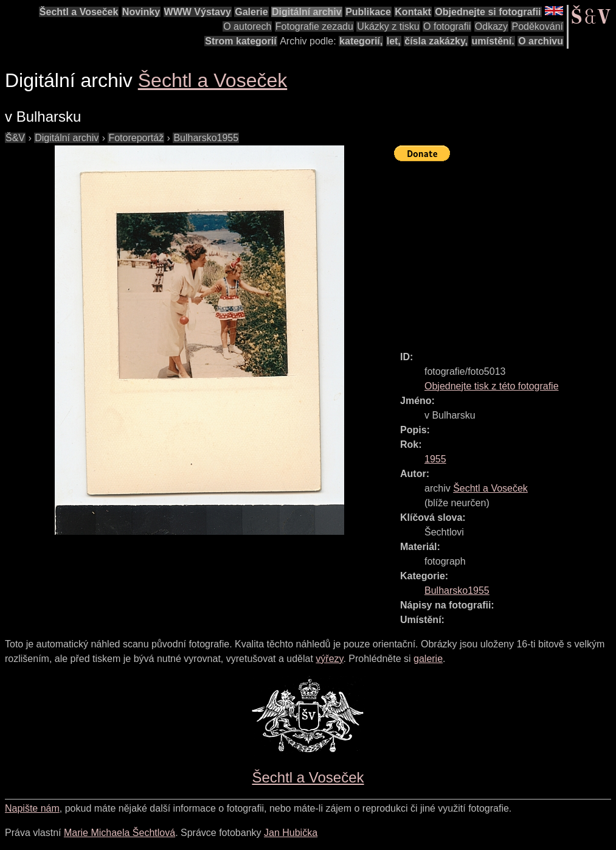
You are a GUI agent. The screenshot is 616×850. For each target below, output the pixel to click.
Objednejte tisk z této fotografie (492, 386)
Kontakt (413, 12)
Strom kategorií (241, 41)
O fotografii (447, 26)
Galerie (251, 12)
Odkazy (491, 26)
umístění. (493, 41)
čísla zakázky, (436, 41)
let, (394, 41)
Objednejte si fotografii (488, 12)
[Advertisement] (505, 251)
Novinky (141, 12)
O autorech (247, 26)
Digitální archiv (307, 12)
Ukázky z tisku (388, 26)
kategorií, (361, 41)
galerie (428, 659)
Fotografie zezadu (314, 26)
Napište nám (32, 808)
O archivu (541, 41)
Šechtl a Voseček (79, 12)
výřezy (329, 659)
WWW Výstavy (198, 12)
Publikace (368, 12)
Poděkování (537, 26)
